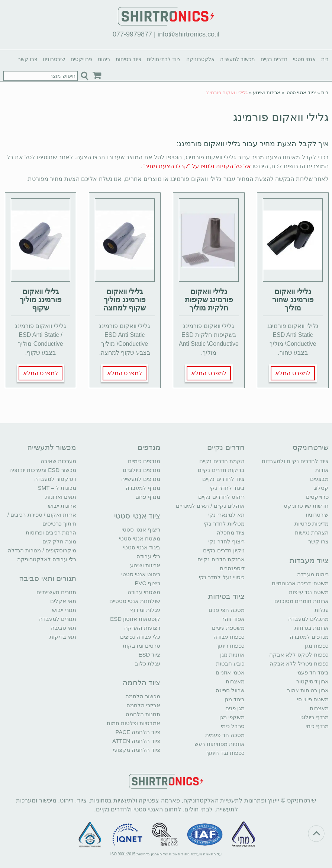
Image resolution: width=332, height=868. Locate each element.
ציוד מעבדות (309, 561)
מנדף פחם (148, 497)
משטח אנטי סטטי (140, 538)
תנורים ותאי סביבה (48, 578)
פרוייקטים (81, 59)
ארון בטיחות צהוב (308, 690)
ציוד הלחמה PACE (138, 732)
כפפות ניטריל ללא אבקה (299, 663)
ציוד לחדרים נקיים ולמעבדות (295, 461)
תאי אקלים (63, 601)
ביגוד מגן (235, 699)
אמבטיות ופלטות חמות (133, 723)
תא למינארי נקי (226, 515)
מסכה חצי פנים (226, 610)
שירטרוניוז (54, 59)
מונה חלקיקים (59, 541)
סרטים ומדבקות (141, 646)
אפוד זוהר (233, 619)
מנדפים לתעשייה (141, 479)
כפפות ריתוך (230, 646)
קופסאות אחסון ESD (135, 619)
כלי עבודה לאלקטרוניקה (47, 559)
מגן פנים (235, 708)
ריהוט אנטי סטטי (141, 574)
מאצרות (319, 708)
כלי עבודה (148, 556)
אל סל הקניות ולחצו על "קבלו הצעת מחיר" (196, 166)
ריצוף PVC (147, 583)
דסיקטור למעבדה (55, 479)
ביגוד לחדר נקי (227, 488)
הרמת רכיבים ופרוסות (51, 532)
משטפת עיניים (228, 628)
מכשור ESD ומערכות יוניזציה (43, 470)
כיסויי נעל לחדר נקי (222, 577)
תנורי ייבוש (64, 610)
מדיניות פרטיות (312, 524)
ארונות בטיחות (312, 628)
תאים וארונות (61, 497)
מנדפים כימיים (144, 461)
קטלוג (321, 488)
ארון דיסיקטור (312, 681)
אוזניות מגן (232, 655)
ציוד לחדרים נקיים (223, 479)
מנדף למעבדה (143, 488)
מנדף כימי (317, 726)
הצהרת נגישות (312, 532)
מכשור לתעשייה (238, 59)
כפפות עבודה (229, 637)
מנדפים (149, 447)
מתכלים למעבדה (308, 619)
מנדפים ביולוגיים (141, 470)
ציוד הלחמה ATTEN (136, 741)
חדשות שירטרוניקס (306, 506)
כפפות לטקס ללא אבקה (299, 655)
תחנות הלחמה (143, 714)
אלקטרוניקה (200, 59)
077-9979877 (132, 34)
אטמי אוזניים (230, 672)
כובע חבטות (230, 663)
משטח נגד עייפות (309, 592)
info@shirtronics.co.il (188, 34)
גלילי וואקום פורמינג (281, 117)
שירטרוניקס (311, 447)
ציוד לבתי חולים (164, 59)
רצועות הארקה (142, 628)
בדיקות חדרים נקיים (221, 470)
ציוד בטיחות (128, 59)
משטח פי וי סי (313, 699)
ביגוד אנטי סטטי (142, 547)
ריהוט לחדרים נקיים (221, 497)
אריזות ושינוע (267, 92)
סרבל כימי (233, 726)
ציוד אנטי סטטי (301, 92)
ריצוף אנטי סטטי (141, 529)
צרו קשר (28, 59)
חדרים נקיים (274, 59)
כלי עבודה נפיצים (140, 637)
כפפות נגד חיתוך (225, 753)
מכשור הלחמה (143, 696)
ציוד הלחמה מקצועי (137, 750)
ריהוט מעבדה (313, 574)
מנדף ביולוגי (315, 717)
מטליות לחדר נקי (224, 524)
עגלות (322, 610)
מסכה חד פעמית (225, 735)
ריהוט (104, 59)
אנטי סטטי (304, 59)
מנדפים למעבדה (309, 637)
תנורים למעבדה (58, 619)
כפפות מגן (317, 646)
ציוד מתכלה (231, 532)
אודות (322, 470)
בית (325, 59)
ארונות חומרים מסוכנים (302, 601)
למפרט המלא (293, 373)
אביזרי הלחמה (143, 705)
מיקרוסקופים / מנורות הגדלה (42, 550)
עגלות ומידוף (145, 610)
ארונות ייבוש (62, 506)
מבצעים (319, 479)
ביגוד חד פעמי (312, 672)
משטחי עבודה (144, 592)
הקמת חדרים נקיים (222, 461)
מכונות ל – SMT (57, 488)
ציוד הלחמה (142, 683)
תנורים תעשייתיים (56, 592)
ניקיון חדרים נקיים (224, 550)
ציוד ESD (149, 655)
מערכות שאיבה (58, 461)
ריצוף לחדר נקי (226, 541)
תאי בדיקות (63, 637)
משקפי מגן (232, 717)
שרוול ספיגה (230, 690)
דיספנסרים (232, 568)
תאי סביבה (64, 628)
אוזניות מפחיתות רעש (219, 744)
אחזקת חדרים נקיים (221, 559)
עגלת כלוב (148, 663)
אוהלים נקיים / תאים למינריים (210, 506)
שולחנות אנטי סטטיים (135, 601)
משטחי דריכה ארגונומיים (300, 583)
